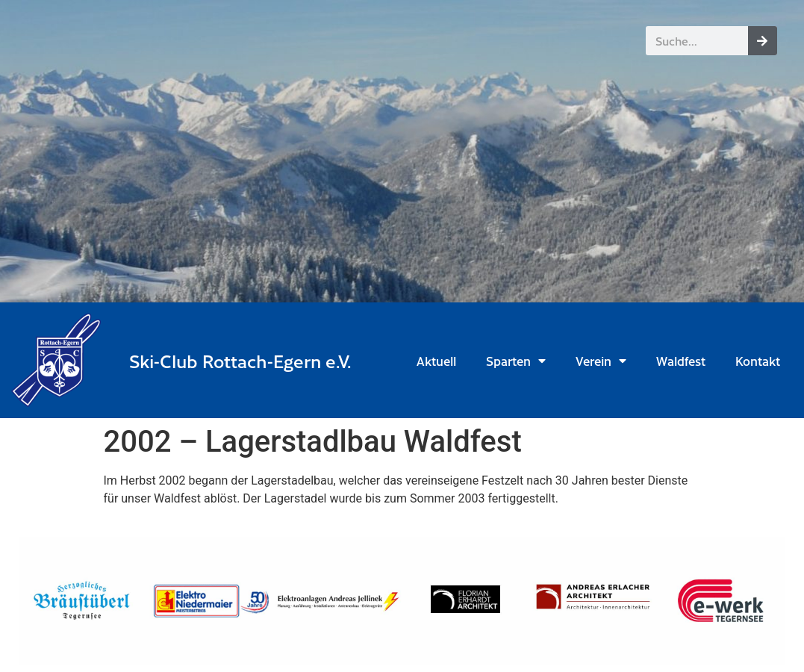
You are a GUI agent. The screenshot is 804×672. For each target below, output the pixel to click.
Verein (601, 361)
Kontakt (758, 361)
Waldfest (681, 361)
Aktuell (436, 361)
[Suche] (763, 41)
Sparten (516, 361)
